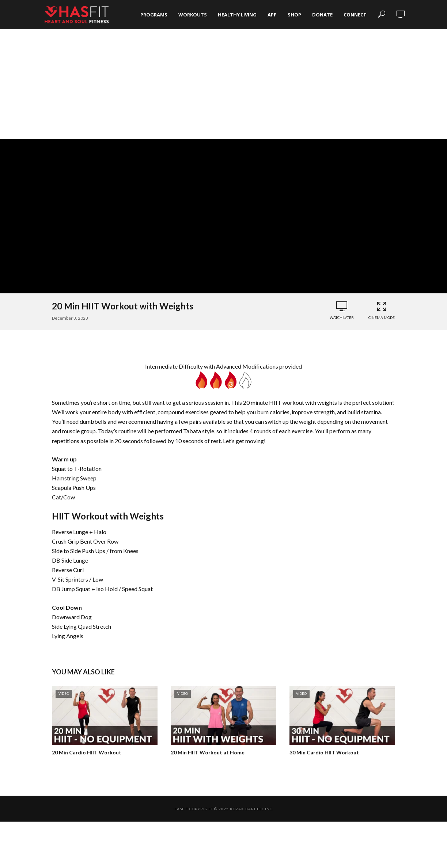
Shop (294, 15)
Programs (154, 15)
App (272, 15)
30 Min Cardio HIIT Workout (324, 752)
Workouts (193, 15)
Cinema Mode (382, 310)
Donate (322, 15)
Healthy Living (237, 15)
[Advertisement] (224, 84)
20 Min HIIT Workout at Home (208, 752)
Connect (355, 15)
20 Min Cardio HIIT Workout (87, 752)
